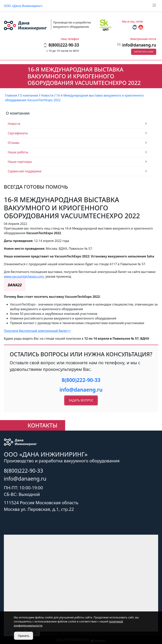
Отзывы (14, 143)
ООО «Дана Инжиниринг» (23, 6)
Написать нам (144, 52)
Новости (14, 124)
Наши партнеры (20, 162)
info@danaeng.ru (139, 45)
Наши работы (18, 152)
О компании (18, 113)
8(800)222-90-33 (81, 380)
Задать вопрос (81, 400)
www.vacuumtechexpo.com (24, 276)
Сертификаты (18, 133)
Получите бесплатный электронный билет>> (37, 331)
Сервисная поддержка (25, 171)
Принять (24, 636)
